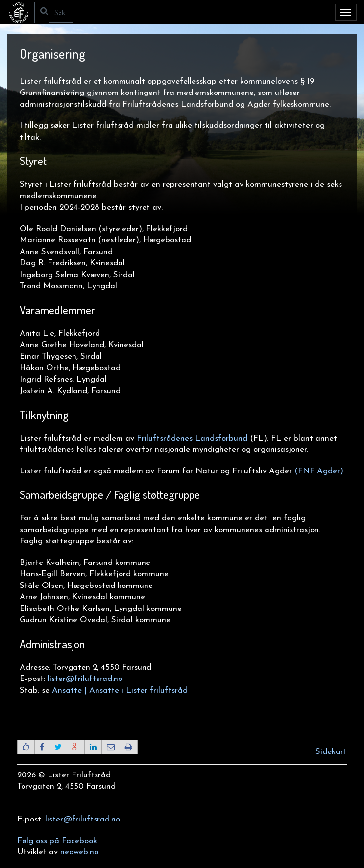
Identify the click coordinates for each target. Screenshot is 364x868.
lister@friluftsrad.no (85, 679)
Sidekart (331, 752)
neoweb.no (79, 852)
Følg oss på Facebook (57, 841)
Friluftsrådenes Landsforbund (192, 438)
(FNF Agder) (319, 471)
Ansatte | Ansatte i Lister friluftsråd (120, 691)
